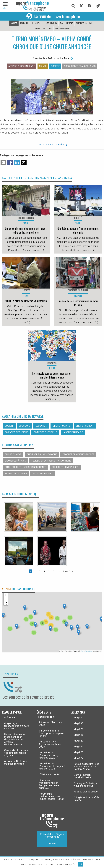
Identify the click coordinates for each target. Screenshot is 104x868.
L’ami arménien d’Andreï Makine (82, 776)
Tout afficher (68, 571)
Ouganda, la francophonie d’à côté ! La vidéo (17, 726)
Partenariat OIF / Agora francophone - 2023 (51, 744)
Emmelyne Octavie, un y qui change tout (86, 784)
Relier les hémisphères (65, 467)
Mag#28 (78, 735)
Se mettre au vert (42, 473)
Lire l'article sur (52, 145)
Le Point (67, 58)
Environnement (66, 23)
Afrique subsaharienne (22, 66)
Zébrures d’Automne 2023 (50, 724)
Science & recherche (85, 23)
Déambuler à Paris (15, 461)
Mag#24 (78, 758)
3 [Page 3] (40, 571)
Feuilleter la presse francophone (51, 461)
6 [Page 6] (53, 571)
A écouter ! (10, 718)
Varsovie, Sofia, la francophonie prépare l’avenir (51, 733)
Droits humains (50, 23)
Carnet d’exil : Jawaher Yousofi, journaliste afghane (17, 753)
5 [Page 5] (49, 571)
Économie (24, 23)
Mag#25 (78, 752)
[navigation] (5, 6)
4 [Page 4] (44, 571)
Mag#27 (78, 741)
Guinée (43, 66)
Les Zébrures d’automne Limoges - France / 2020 (51, 755)
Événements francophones (46, 715)
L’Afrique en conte (49, 774)
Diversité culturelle (43, 28)
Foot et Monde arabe (86, 792)
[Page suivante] (58, 571)
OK (80, 864)
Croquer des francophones (80, 66)
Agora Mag (78, 712)
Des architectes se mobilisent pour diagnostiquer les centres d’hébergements (15, 739)
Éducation (36, 23)
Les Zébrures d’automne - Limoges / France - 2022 (52, 766)
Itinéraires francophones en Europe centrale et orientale (49, 784)
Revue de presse (12, 712)
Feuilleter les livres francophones (26, 467)
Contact (52, 843)
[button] (35, 613)
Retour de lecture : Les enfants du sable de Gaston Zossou (86, 766)
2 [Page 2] (35, 571)
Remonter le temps (16, 473)
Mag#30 (78, 723)
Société (14, 23)
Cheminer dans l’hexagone (42, 454)
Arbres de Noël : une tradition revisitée (16, 762)
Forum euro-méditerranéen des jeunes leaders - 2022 (51, 796)
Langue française (62, 28)
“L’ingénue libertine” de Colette (86, 799)
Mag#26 (78, 746)
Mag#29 (78, 729)
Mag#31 (78, 718)
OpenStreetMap (87, 651)
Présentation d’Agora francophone (52, 835)
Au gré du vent (13, 454)
